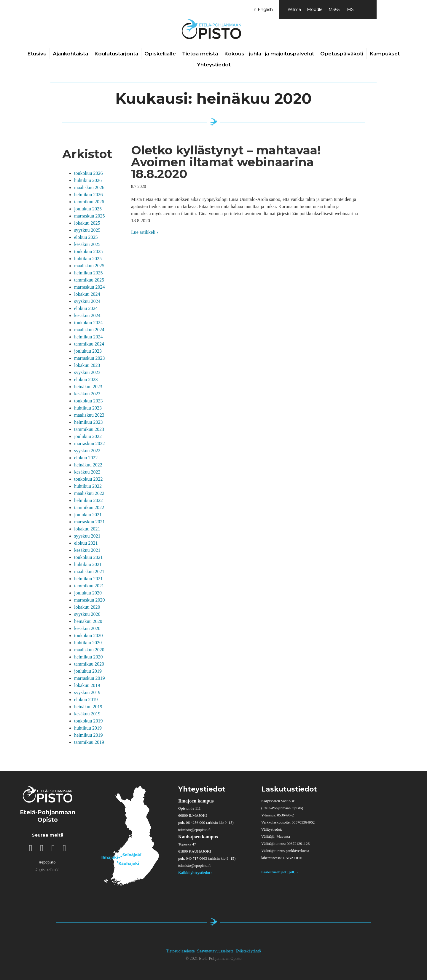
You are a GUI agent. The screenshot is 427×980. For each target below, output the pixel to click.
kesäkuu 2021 (87, 550)
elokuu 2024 (86, 308)
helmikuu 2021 (88, 579)
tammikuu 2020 (89, 664)
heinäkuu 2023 (88, 387)
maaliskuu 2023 (89, 415)
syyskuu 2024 (87, 301)
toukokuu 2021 (88, 557)
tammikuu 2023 (89, 429)
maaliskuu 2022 (89, 493)
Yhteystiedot (214, 65)
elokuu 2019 (86, 700)
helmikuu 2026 (88, 195)
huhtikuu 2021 (88, 564)
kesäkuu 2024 (87, 315)
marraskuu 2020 (90, 600)
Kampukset (385, 54)
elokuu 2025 (86, 237)
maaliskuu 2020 (89, 650)
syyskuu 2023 (87, 372)
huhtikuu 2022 (88, 486)
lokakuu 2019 (87, 685)
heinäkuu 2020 (88, 621)
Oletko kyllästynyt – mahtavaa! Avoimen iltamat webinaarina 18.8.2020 (226, 162)
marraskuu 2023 (90, 358)
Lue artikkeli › (145, 232)
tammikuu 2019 (89, 742)
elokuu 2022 (86, 458)
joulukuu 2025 (88, 209)
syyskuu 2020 (87, 614)
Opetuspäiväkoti (342, 54)
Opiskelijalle (160, 54)
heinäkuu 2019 (88, 707)
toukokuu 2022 (88, 479)
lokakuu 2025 (87, 223)
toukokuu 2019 (88, 721)
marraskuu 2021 (90, 522)
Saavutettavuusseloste (215, 951)
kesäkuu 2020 (87, 628)
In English (263, 9)
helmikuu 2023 (88, 422)
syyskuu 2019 (87, 692)
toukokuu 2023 (88, 401)
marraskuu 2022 (90, 443)
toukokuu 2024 (88, 323)
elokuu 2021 (86, 543)
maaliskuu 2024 (89, 330)
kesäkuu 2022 (87, 472)
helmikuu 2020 (88, 657)
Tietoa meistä (200, 54)
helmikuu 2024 (88, 337)
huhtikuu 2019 (88, 728)
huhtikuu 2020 (88, 643)
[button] (31, 848)
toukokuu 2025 (88, 251)
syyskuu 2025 (87, 230)
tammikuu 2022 (89, 507)
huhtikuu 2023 (88, 408)
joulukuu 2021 (88, 515)
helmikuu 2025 (88, 273)
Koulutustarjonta (116, 54)
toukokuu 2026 (88, 173)
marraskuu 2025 (90, 216)
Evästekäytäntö (248, 951)
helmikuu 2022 (88, 500)
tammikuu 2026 (89, 202)
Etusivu (37, 54)
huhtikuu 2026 (88, 180)
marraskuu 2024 (90, 287)
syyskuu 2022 (87, 451)
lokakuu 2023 (87, 365)
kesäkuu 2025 (87, 244)
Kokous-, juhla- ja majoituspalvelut (269, 54)
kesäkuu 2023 (87, 394)
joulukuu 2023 (88, 351)
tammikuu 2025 (89, 280)
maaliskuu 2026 (89, 187)
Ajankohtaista (70, 54)
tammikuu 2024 (89, 344)
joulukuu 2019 (88, 671)
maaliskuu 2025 (89, 266)
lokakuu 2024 (87, 294)
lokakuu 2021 (87, 529)
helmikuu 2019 (88, 735)
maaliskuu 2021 (89, 571)
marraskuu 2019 (90, 678)
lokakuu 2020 (87, 607)
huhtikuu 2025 (88, 259)
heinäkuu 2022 (88, 465)
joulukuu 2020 (88, 593)
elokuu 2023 (86, 379)
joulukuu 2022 (88, 436)
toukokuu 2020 (88, 636)
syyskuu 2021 (87, 536)
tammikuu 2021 (89, 586)
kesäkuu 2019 (87, 714)
